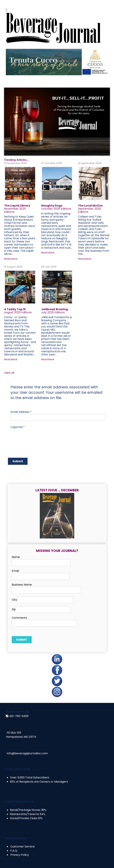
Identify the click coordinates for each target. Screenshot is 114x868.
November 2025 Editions (15, 210)
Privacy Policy (20, 855)
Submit (18, 461)
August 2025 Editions (18, 312)
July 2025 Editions (53, 312)
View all (9, 373)
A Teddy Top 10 (15, 309)
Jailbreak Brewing (55, 309)
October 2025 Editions (56, 209)
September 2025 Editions (89, 210)
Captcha (18, 427)
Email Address (21, 412)
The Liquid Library (17, 206)
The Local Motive (90, 206)
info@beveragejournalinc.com (27, 753)
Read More (11, 259)
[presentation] (37, 436)
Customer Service (22, 847)
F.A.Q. (14, 851)
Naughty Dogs (52, 206)
